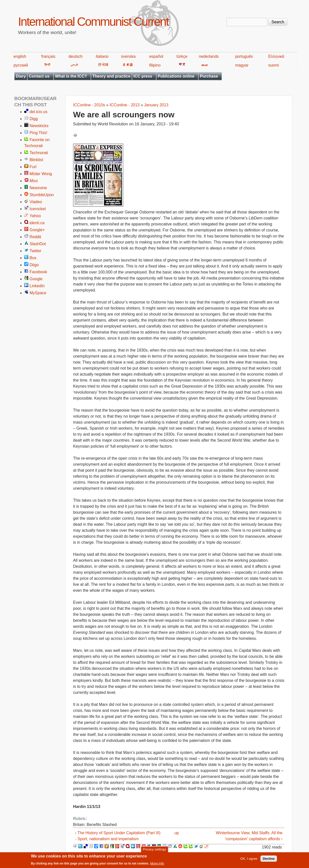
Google (36, 279)
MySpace (38, 293)
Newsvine (38, 188)
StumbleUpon (42, 195)
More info (157, 865)
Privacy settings (154, 851)
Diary (21, 76)
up (177, 833)
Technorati (39, 153)
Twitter (35, 251)
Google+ (37, 230)
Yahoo (35, 216)
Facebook (38, 272)
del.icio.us (38, 112)
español (156, 56)
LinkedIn (37, 286)
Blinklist (36, 160)
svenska (128, 56)
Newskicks (39, 126)
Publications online (176, 76)
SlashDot (38, 244)
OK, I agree (249, 860)
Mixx (34, 181)
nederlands (209, 56)
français (48, 56)
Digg (34, 119)
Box (33, 258)
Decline (269, 860)
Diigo (34, 265)
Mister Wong (41, 174)
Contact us (39, 76)
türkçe (182, 56)
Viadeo (36, 202)
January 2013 (156, 105)
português (244, 56)
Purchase (209, 76)
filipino (155, 65)
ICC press (143, 76)
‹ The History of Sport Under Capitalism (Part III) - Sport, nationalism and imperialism (118, 836)
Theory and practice (111, 76)
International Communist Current (93, 22)
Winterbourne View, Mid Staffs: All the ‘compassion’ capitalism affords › (249, 836)
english (20, 56)
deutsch (76, 56)
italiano (102, 56)
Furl (33, 167)
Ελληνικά (276, 56)
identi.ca (37, 223)
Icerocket (38, 209)
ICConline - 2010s (89, 105)
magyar (242, 65)
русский (21, 65)
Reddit (35, 237)
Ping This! (38, 133)
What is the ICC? (71, 76)
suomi (274, 65)
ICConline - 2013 (125, 105)
